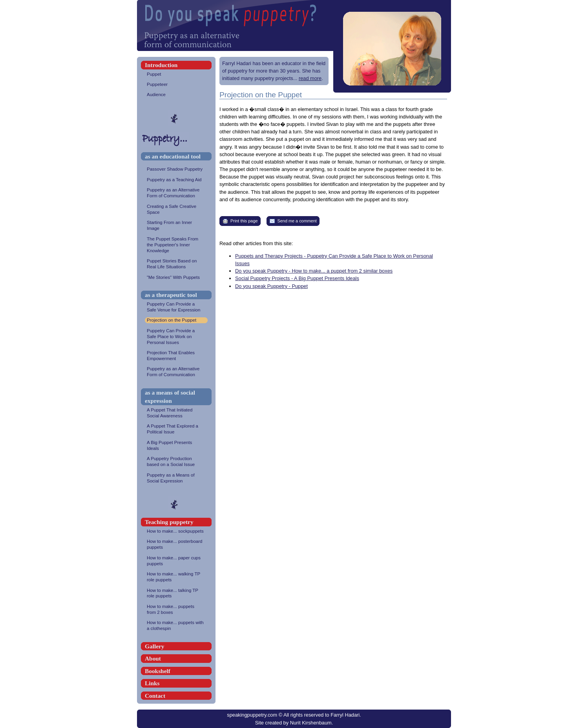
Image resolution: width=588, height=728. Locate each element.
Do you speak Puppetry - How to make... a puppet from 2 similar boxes (314, 271)
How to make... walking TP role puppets (176, 577)
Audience (176, 95)
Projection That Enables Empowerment (176, 356)
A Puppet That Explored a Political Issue (176, 429)
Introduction (161, 65)
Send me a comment (293, 221)
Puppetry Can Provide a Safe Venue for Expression (176, 307)
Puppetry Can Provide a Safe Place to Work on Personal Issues (176, 337)
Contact (155, 696)
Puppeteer (176, 85)
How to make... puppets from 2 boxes (176, 610)
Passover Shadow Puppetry (176, 169)
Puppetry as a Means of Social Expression (176, 478)
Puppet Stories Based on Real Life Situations (176, 264)
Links (152, 683)
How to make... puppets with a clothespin (176, 626)
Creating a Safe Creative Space (176, 209)
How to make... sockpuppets (176, 531)
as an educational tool (173, 156)
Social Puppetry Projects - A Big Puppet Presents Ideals (297, 278)
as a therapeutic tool (171, 295)
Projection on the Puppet (176, 320)
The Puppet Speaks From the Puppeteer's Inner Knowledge (176, 245)
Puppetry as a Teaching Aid (176, 180)
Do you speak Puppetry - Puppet (271, 286)
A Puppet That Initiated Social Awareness (176, 413)
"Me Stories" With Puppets (176, 278)
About (153, 658)
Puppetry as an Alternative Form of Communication (176, 193)
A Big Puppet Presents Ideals (176, 446)
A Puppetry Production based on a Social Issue (176, 462)
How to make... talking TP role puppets (176, 593)
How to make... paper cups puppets (176, 561)
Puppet (176, 74)
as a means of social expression (170, 397)
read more (310, 78)
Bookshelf (158, 671)
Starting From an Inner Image (176, 226)
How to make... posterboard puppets (176, 544)
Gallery (154, 646)
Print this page (240, 221)
